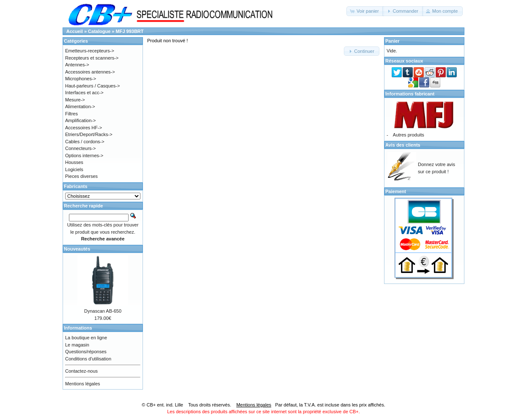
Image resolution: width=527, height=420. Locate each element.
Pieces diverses (81, 176)
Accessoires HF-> (84, 128)
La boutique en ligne (86, 338)
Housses (74, 162)
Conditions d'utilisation (88, 359)
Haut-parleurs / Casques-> (92, 86)
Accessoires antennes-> (90, 72)
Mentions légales (83, 384)
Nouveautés (77, 249)
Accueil (75, 31)
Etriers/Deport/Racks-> (89, 134)
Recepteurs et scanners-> (92, 58)
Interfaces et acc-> (84, 93)
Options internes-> (84, 155)
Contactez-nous (81, 371)
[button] (365, 11)
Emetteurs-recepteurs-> (90, 51)
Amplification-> (80, 120)
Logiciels (74, 169)
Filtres (71, 114)
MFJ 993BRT (130, 31)
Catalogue (99, 31)
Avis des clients (403, 145)
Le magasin (77, 345)
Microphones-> (81, 79)
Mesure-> (75, 100)
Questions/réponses (86, 352)
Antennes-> (77, 65)
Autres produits (409, 135)
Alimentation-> (80, 106)
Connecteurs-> (80, 148)
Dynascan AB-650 (103, 311)
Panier (393, 41)
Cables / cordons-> (85, 142)
